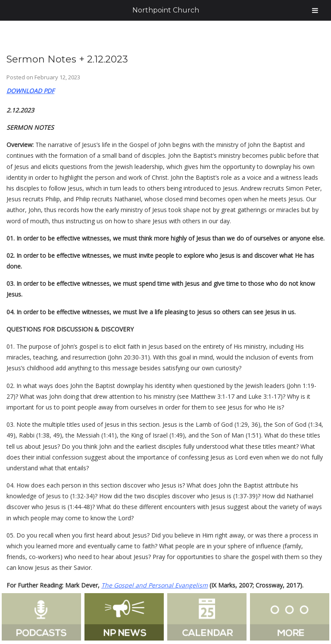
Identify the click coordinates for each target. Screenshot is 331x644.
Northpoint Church (166, 10)
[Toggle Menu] (315, 10)
